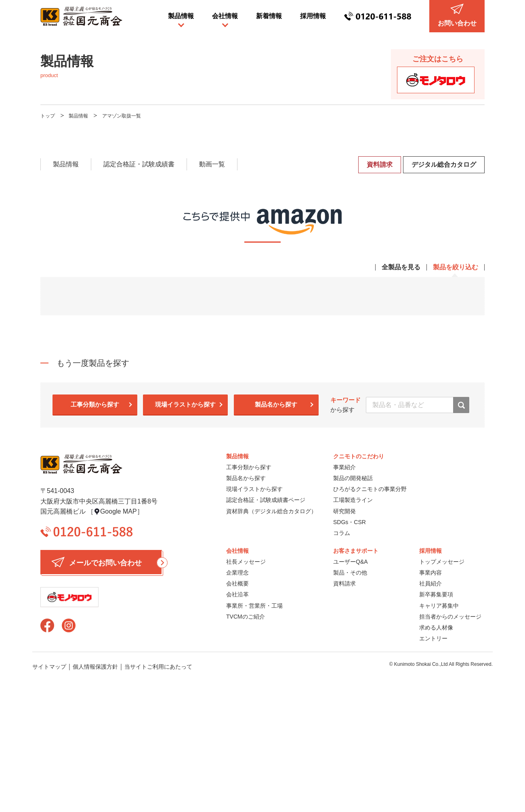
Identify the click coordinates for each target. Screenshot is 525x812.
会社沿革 (237, 594)
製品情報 (181, 16)
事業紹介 (344, 467)
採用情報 (313, 16)
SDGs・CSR (350, 522)
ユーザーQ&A (351, 562)
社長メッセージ (246, 562)
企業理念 (237, 573)
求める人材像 (436, 627)
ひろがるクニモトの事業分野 (370, 489)
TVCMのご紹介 (246, 617)
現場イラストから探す (185, 404)
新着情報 (269, 16)
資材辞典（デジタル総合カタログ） (271, 511)
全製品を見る (401, 267)
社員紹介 (430, 583)
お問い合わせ (457, 15)
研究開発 (344, 511)
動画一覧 (212, 164)
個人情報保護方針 (95, 667)
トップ (48, 116)
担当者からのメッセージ (450, 617)
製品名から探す (276, 404)
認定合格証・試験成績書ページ (266, 500)
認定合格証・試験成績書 (139, 164)
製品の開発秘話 (353, 478)
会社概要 (237, 583)
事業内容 (430, 573)
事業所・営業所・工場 (254, 606)
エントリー (433, 638)
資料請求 (380, 165)
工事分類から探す (95, 404)
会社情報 (225, 16)
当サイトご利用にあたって (158, 667)
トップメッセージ (442, 562)
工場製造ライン (353, 500)
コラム (342, 533)
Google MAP (119, 511)
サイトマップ (49, 667)
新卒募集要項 (436, 594)
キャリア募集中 (439, 606)
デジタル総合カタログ (444, 165)
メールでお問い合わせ (106, 562)
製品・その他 (350, 573)
